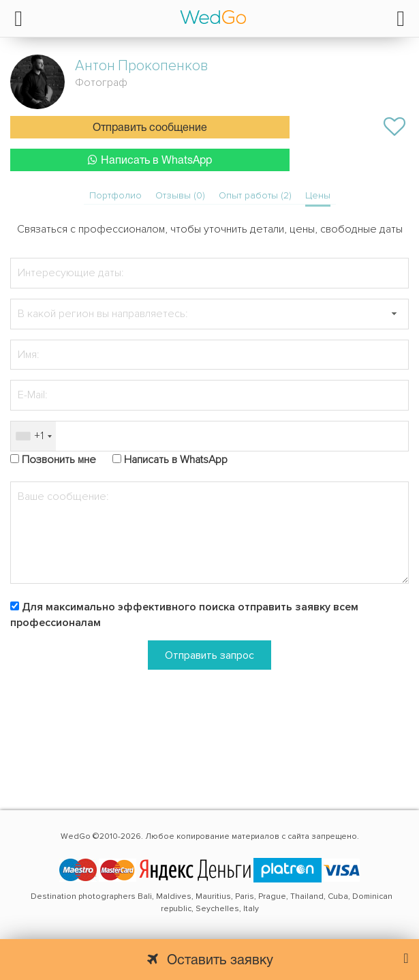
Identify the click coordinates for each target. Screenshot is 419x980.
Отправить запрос (209, 655)
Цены (318, 195)
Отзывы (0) (180, 195)
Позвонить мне (59, 460)
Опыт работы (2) (255, 195)
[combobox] (33, 436)
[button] (394, 314)
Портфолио (115, 195)
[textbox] (209, 314)
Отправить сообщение (150, 128)
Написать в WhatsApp (150, 160)
